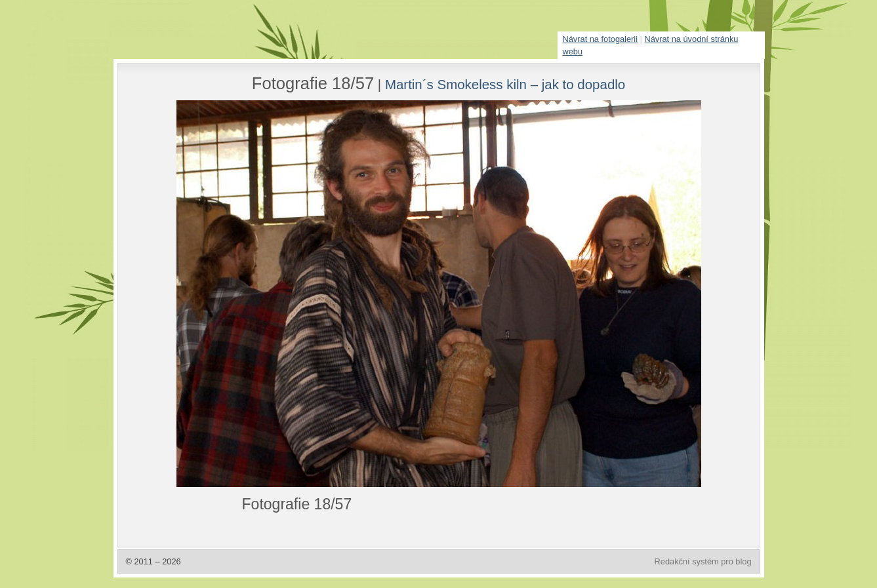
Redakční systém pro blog (703, 561)
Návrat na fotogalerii (601, 39)
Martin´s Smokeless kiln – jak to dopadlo (505, 84)
